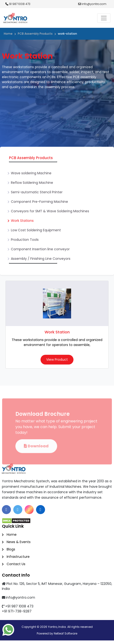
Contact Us (16, 564)
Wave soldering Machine (31, 173)
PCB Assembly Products (35, 34)
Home (8, 34)
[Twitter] (18, 510)
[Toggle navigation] (104, 18)
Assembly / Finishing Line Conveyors (41, 259)
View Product (57, 360)
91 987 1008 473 (18, 4)
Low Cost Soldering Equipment (36, 230)
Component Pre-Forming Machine (39, 202)
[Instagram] (29, 510)
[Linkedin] (41, 510)
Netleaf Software (66, 633)
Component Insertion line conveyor (40, 249)
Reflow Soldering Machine (32, 183)
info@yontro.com (92, 4)
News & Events (19, 542)
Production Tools (25, 240)
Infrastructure (18, 557)
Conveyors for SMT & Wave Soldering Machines (50, 211)
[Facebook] (6, 510)
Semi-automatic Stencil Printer (37, 192)
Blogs (11, 549)
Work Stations (22, 221)
